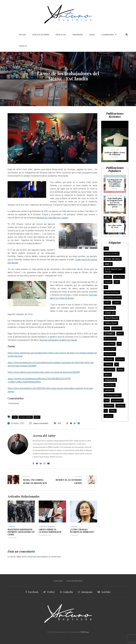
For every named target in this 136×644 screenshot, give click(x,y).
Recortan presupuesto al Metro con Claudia (58, 340)
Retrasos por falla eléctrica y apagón (53, 218)
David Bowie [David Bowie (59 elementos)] (111, 318)
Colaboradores (108, 35)
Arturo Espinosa (63, 84)
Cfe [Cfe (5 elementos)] (106, 287)
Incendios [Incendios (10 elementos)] (108, 364)
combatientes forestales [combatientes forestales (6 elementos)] (113, 297)
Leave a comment (41, 423)
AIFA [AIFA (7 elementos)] (106, 249)
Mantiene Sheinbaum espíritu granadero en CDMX (21, 532)
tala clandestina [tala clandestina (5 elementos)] (117, 400)
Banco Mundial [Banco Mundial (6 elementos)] (119, 277)
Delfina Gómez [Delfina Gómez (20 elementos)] (111, 323)
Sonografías (78, 35)
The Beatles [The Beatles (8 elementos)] (109, 406)
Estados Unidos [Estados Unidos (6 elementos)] (110, 349)
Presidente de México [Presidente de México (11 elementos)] (113, 395)
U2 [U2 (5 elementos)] (106, 411)
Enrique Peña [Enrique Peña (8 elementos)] (110, 344)
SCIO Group (85, 632)
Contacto (23, 46)
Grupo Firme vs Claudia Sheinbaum (50, 531)
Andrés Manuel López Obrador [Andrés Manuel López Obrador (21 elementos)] (114, 270)
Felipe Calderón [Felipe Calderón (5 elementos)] (110, 354)
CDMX (15, 417)
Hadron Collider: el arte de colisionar (115, 154)
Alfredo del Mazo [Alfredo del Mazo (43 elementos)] (113, 259)
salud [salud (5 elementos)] (107, 400)
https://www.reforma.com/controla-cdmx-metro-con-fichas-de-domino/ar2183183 (44, 372)
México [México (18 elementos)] (108, 375)
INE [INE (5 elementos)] (117, 364)
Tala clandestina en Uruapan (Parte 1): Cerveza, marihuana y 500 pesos (115, 202)
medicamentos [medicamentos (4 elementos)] (109, 370)
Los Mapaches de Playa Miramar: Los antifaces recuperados (115, 183)
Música (92, 35)
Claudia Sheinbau (26, 417)
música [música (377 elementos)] (110, 380)
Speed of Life (61, 35)
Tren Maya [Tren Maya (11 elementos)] (120, 406)
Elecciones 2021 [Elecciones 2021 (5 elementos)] (110, 339)
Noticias (22, 35)
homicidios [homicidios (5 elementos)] (120, 359)
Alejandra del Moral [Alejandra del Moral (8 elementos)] (112, 254)
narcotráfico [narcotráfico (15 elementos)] (110, 385)
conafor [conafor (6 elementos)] (107, 303)
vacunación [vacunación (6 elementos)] (108, 416)
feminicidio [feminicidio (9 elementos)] (109, 359)
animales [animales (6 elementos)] (108, 277)
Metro (37, 417)
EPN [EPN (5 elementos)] (119, 344)
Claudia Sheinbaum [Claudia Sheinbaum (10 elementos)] (112, 292)
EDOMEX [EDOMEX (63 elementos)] (109, 333)
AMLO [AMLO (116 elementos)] (108, 264)
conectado (32, 556)
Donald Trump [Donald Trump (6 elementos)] (117, 328)
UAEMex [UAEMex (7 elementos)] (113, 411)
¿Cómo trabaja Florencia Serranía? (82, 531)
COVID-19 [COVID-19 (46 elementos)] (110, 313)
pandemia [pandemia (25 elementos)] (109, 390)
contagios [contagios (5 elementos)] (117, 303)
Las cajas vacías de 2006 (115, 226)
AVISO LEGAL (58, 581)
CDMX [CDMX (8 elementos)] (117, 282)
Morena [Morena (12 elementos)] (120, 370)
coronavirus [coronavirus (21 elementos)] (110, 308)
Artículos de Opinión (41, 35)
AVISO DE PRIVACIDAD (75, 581)
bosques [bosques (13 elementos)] (108, 282)
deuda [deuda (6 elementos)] (107, 328)
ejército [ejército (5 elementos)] (120, 334)
